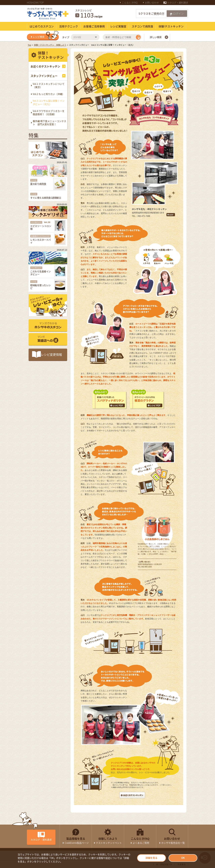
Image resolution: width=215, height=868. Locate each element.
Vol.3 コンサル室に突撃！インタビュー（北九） (49, 102)
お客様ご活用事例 (94, 26)
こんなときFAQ (130, 3)
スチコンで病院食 (142, 26)
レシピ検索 (46, 37)
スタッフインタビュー (44, 76)
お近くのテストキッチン (45, 66)
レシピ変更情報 (51, 355)
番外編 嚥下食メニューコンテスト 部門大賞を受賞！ (49, 123)
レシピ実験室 (118, 26)
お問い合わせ (152, 3)
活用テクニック (69, 26)
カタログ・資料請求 (178, 3)
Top (29, 45)
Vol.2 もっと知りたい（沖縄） (49, 94)
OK (183, 858)
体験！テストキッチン (51, 55)
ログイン (178, 13)
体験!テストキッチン (171, 26)
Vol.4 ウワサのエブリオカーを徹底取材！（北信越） (49, 113)
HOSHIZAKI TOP (35, 3)
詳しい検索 (159, 37)
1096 (87, 15)
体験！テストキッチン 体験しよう (50, 45)
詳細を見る (152, 858)
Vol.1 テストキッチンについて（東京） (49, 86)
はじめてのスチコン (42, 26)
